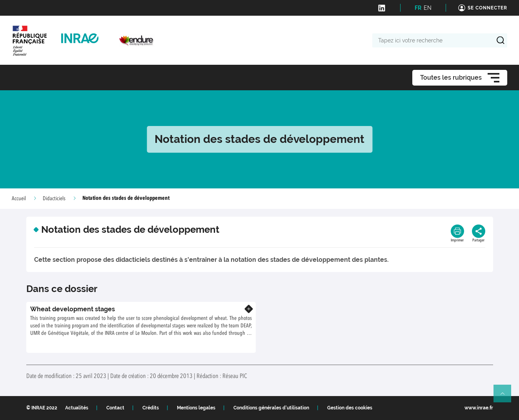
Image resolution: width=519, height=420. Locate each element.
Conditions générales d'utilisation (271, 408)
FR (418, 8)
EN (428, 8)
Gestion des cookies (350, 408)
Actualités (77, 408)
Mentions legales (196, 408)
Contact (115, 408)
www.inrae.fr (479, 408)
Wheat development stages (73, 309)
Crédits (151, 408)
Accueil (19, 199)
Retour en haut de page (506, 397)
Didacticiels (54, 199)
